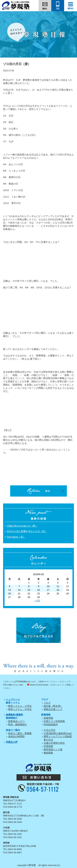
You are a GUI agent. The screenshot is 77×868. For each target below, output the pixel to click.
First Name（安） (16, 537)
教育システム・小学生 (20, 706)
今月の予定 (50, 730)
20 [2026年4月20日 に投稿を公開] (9, 594)
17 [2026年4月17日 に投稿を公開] (48, 590)
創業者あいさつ (16, 721)
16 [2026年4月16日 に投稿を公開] (38, 590)
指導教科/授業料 (14, 715)
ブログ (47, 703)
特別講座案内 (51, 724)
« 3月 (37, 601)
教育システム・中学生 (20, 709)
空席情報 (48, 746)
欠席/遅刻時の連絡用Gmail (58, 733)
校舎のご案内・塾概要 (20, 733)
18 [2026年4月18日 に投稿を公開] (58, 590)
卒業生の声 (12, 742)
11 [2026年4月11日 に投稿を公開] (58, 586)
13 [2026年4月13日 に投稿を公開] (9, 590)
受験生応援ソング (53, 709)
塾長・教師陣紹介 (18, 724)
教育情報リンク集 (53, 749)
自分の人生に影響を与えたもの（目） (27, 531)
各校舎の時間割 (16, 736)
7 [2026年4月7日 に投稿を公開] (19, 586)
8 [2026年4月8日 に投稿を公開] (29, 586)
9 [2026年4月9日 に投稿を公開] (38, 586)
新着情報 (48, 718)
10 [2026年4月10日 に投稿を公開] (48, 586)
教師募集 (48, 753)
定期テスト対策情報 (54, 721)
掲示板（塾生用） (53, 706)
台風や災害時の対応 (54, 743)
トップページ (13, 699)
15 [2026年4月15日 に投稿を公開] (29, 590)
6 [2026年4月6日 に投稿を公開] (10, 586)
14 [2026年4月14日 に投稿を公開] (19, 590)
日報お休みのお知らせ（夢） (22, 526)
